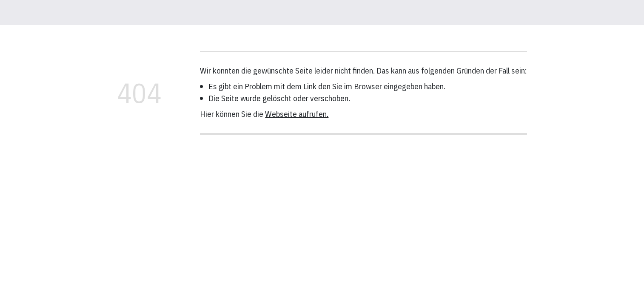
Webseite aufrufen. (297, 114)
